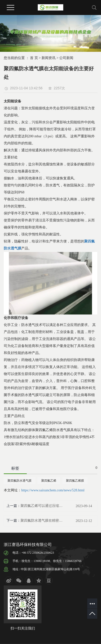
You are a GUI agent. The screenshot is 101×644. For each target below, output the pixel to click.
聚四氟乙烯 (49, 481)
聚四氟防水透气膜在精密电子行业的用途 (42, 521)
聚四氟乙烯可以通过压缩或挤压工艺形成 (42, 506)
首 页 (34, 58)
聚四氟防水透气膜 (19, 481)
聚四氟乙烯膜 (75, 481)
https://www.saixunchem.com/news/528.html (53, 490)
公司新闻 (66, 58)
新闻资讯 (48, 58)
